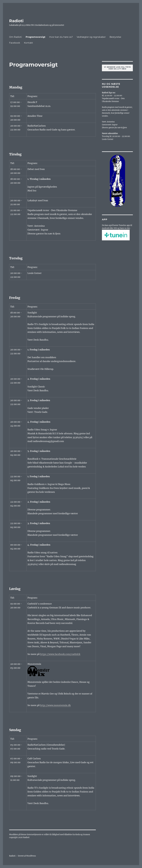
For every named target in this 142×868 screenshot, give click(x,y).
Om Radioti (15, 37)
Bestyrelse (115, 37)
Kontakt (28, 43)
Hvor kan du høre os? (61, 37)
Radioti (16, 21)
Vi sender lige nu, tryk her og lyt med (117, 68)
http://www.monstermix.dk (55, 705)
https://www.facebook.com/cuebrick (60, 654)
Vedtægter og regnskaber (91, 37)
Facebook (15, 43)
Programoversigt (35, 37)
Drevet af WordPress (27, 856)
